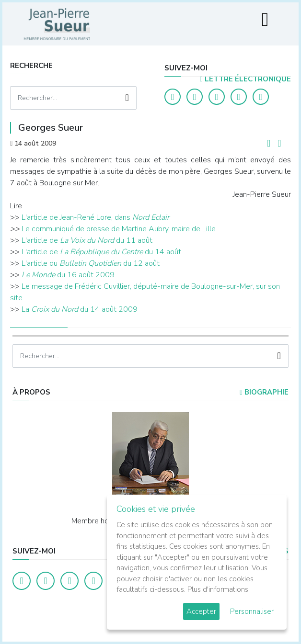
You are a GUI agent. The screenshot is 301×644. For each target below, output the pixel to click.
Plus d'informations (218, 589)
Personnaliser (252, 611)
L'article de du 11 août (87, 240)
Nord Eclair (151, 217)
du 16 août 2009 (68, 275)
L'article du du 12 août (91, 263)
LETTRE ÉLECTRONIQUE (245, 79)
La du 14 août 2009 (80, 309)
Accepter (201, 611)
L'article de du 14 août (101, 252)
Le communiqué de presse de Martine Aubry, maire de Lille (119, 229)
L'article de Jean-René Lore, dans (77, 217)
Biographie (264, 392)
